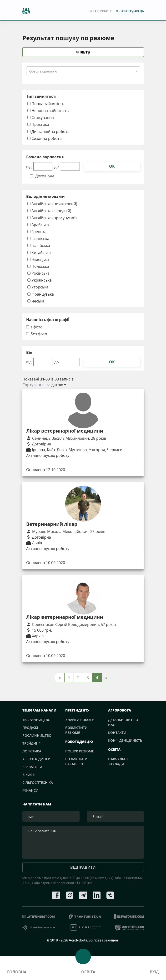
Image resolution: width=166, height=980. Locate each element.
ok (112, 166)
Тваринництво (36, 720)
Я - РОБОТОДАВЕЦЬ (130, 11)
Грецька (37, 232)
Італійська (39, 246)
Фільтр (83, 52)
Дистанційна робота (48, 131)
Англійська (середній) (49, 211)
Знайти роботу (80, 720)
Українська (40, 280)
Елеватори (32, 767)
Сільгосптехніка (38, 783)
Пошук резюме (80, 751)
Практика (38, 124)
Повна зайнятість (46, 104)
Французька (41, 294)
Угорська (38, 287)
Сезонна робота (45, 138)
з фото (37, 327)
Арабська (38, 225)
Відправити (83, 870)
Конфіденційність (125, 740)
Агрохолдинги (36, 759)
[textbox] (43, 72)
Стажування (41, 118)
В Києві (29, 775)
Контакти (117, 733)
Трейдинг (31, 743)
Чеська (36, 301)
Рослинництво (37, 735)
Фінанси (30, 790)
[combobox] (83, 72)
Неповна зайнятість (48, 111)
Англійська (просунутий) (52, 218)
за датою (55, 385)
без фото (39, 334)
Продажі (30, 728)
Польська (38, 266)
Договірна (45, 176)
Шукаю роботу (100, 11)
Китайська (39, 252)
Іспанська (38, 239)
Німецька (38, 259)
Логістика (32, 751)
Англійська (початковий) (52, 204)
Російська (38, 273)
